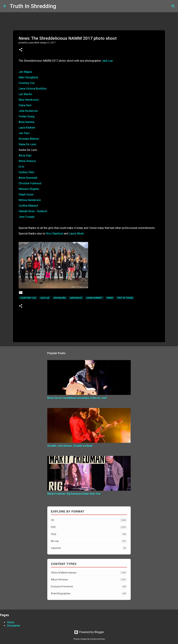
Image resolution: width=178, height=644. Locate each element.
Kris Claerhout (55, 234)
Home (11, 622)
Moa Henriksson (29, 100)
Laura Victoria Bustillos (33, 89)
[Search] (61, 6)
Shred (110, 298)
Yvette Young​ (125, 298)
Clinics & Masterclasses (89, 573)
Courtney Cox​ (28, 298)
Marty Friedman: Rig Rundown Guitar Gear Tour (74, 494)
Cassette (89, 548)
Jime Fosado (27, 217)
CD (89, 520)
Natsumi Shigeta (29, 189)
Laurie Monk (76, 234)
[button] (21, 50)
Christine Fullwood (30, 183)
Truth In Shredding (33, 6)
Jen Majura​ (60, 298)
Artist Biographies (89, 594)
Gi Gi (21, 167)
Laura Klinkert (27, 128)
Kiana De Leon (27, 144)
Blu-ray (89, 541)
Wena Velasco (27, 161)
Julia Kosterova (28, 111)
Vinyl (89, 534)
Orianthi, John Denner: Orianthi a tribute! (70, 446)
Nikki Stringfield (28, 77)
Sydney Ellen (26, 172)
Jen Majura (25, 72)
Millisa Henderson (30, 200)
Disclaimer (13, 626)
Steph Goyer (26, 194)
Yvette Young (27, 116)
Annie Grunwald (28, 178)
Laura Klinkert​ (94, 298)
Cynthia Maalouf (28, 206)
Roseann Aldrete (29, 139)
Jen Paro (24, 133)
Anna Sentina (26, 122)
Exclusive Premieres (89, 587)
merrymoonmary (97, 639)
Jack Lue (107, 61)
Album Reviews (89, 580)
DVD (89, 527)
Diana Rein (25, 105)
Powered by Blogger (89, 632)
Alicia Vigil (25, 155)
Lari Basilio (25, 94)
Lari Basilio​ (76, 298)
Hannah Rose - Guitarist (33, 211)
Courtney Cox (27, 83)
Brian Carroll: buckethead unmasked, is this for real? (77, 398)
